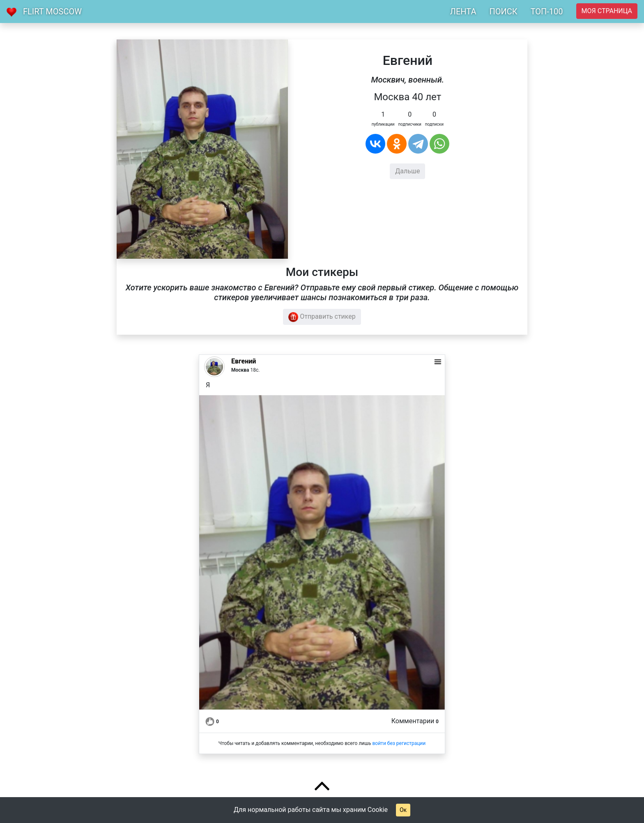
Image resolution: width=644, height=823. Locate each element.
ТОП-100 (547, 11)
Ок (403, 810)
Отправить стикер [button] (322, 317)
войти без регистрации (399, 743)
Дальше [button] (407, 171)
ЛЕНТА (463, 11)
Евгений (244, 361)
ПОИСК (503, 11)
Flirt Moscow (52, 11)
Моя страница (607, 11)
